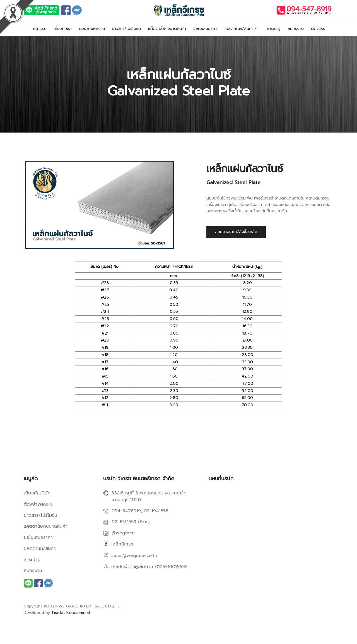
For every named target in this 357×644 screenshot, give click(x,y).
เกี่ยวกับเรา (63, 29)
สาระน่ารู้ (273, 29)
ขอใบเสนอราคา (206, 29)
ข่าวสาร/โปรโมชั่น (126, 29)
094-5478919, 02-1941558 (140, 511)
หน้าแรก (40, 29)
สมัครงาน (296, 29)
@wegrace (123, 533)
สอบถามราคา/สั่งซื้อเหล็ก (236, 232)
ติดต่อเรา (319, 29)
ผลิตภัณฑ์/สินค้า (239, 29)
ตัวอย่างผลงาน (92, 29)
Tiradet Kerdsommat (71, 613)
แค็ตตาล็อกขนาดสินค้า (167, 29)
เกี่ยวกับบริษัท (37, 493)
